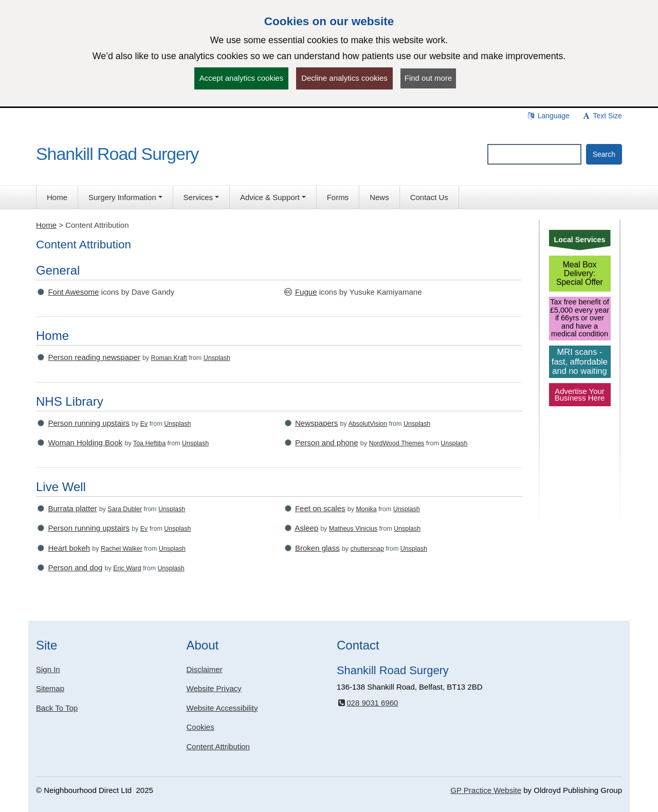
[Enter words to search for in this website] (534, 154)
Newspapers (316, 423)
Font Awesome (73, 292)
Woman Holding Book (85, 443)
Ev (144, 424)
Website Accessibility (222, 708)
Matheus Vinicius (353, 529)
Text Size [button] (602, 116)
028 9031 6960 (367, 703)
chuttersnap (367, 549)
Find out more (428, 78)
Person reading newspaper (94, 357)
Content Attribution (218, 746)
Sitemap (50, 688)
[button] (125, 197)
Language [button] (548, 116)
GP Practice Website (486, 790)
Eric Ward (127, 568)
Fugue (306, 292)
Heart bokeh (69, 548)
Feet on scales (320, 508)
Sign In (48, 669)
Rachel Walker (122, 549)
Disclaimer (205, 669)
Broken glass (317, 548)
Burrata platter (72, 508)
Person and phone (327, 443)
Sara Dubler (125, 509)
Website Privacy (214, 688)
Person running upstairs (88, 423)
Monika (366, 509)
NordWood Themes (396, 443)
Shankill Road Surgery (117, 154)
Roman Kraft (169, 358)
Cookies (200, 727)
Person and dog (75, 567)
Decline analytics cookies (344, 78)
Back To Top (57, 708)
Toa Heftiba (149, 443)
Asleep (306, 528)
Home (46, 225)
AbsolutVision (368, 424)
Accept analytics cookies (241, 78)
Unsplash (217, 358)
